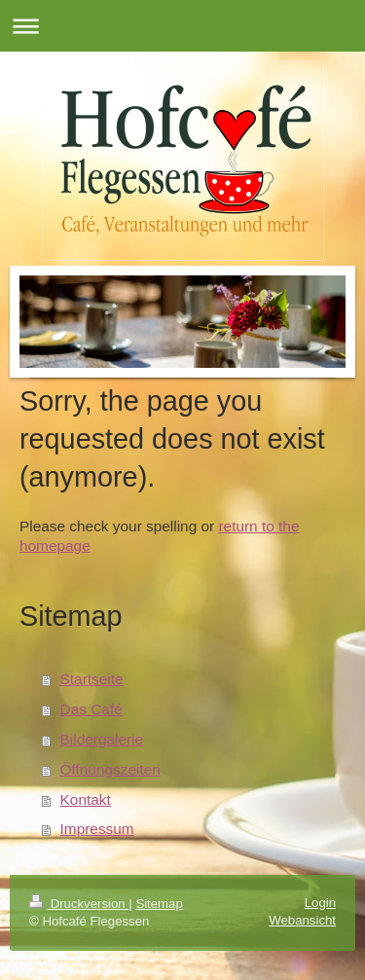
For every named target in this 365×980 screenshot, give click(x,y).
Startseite (92, 679)
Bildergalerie (102, 739)
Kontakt (86, 799)
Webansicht (302, 920)
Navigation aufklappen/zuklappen (182, 26)
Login (320, 903)
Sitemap (159, 904)
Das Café (91, 709)
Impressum (97, 829)
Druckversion (79, 904)
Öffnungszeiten (110, 769)
